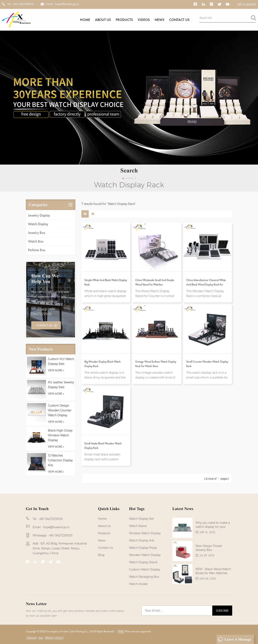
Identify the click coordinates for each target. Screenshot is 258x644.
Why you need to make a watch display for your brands (213, 525)
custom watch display (145, 569)
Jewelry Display (39, 215)
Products (124, 20)
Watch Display (38, 224)
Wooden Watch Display (145, 555)
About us (103, 20)
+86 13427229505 (23, 4)
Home (85, 20)
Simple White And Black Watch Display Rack (106, 282)
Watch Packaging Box (144, 577)
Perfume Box (37, 250)
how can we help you (45, 279)
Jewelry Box (37, 233)
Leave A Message (234, 640)
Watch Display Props (143, 548)
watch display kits (142, 540)
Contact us (179, 20)
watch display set (141, 519)
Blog (101, 555)
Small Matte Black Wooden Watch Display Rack (103, 446)
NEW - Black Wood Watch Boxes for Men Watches (213, 571)
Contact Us (44, 325)
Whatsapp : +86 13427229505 (43, 312)
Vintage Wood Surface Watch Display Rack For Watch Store (156, 364)
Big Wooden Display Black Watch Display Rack (103, 364)
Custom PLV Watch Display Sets (61, 361)
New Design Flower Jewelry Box (209, 548)
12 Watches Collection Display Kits (60, 460)
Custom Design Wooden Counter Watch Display (60, 410)
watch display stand (143, 562)
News (159, 20)
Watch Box (36, 241)
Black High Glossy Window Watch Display (60, 435)
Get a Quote (247, 4)
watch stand (138, 526)
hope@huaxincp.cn (67, 4)
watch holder (138, 584)
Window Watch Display (145, 533)
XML (41, 638)
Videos (144, 20)
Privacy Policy (54, 638)
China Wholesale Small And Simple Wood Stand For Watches (155, 282)
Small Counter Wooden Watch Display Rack (207, 364)
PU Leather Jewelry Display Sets (61, 385)
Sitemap (31, 638)
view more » (56, 370)
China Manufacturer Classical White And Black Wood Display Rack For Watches (206, 282)
